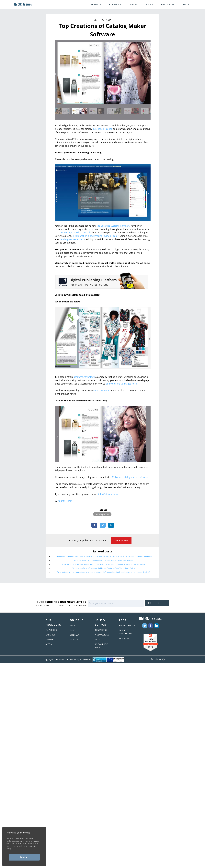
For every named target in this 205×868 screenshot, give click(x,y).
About (73, 625)
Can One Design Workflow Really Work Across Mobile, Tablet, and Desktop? (104, 560)
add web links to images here (121, 384)
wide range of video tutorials (76, 233)
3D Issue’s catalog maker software (130, 477)
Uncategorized (102, 514)
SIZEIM (150, 4)
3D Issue (77, 620)
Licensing (125, 638)
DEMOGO (133, 4)
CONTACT (187, 4)
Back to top (158, 659)
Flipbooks (51, 630)
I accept (24, 857)
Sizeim (49, 644)
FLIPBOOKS (115, 4)
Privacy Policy (127, 625)
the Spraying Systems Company (113, 226)
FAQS (97, 639)
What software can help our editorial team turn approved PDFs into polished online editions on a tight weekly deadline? (104, 572)
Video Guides (102, 635)
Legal (124, 620)
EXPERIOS (96, 4)
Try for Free (121, 540)
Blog (73, 630)
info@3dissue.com (108, 494)
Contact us (101, 630)
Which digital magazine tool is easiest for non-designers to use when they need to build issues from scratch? (104, 564)
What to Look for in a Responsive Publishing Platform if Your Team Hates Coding (104, 568)
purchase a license (102, 129)
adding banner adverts (73, 239)
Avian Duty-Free (102, 390)
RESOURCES (168, 4)
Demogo (50, 639)
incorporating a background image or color (96, 236)
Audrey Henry (65, 501)
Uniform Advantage (84, 377)
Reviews (75, 640)
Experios (50, 635)
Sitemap (74, 635)
